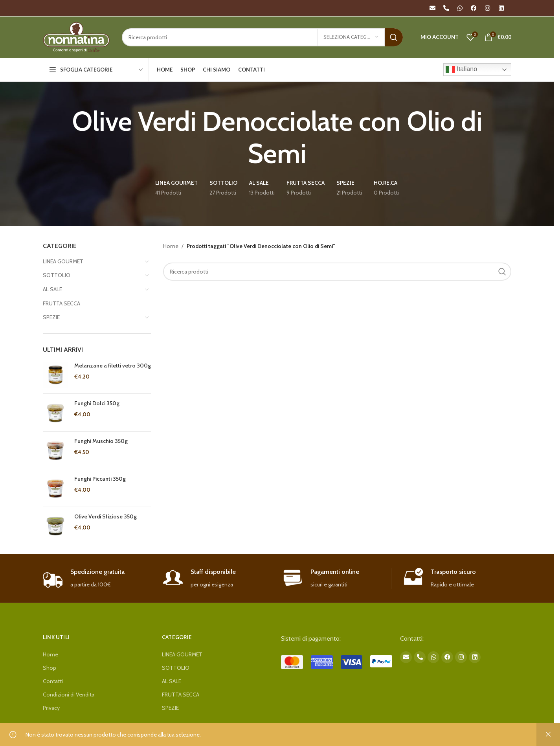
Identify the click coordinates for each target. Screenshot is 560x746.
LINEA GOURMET (63, 261)
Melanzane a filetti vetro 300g (113, 366)
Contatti (53, 681)
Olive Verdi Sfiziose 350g (106, 516)
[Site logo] (76, 37)
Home (171, 246)
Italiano (461, 70)
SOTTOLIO (57, 275)
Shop (50, 668)
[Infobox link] (97, 578)
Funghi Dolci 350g (97, 403)
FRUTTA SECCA (62, 303)
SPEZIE (51, 317)
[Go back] (33, 138)
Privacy (51, 708)
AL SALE (52, 289)
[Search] (262, 37)
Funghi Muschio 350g (101, 441)
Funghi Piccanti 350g (100, 479)
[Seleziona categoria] (351, 37)
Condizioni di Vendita (69, 695)
